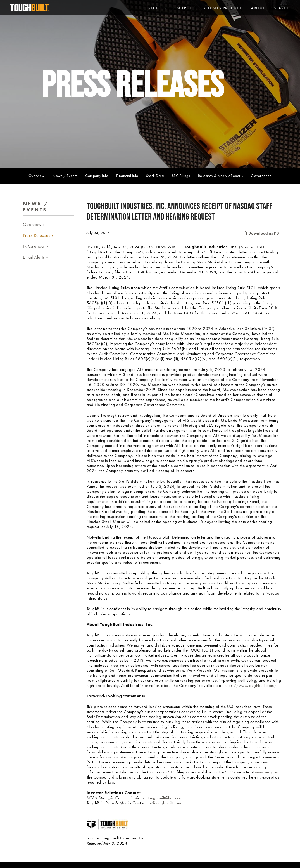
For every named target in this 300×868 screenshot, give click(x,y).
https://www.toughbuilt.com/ (251, 685)
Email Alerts (34, 257)
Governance (261, 176)
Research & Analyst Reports (221, 176)
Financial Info (127, 176)
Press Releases (37, 235)
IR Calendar (34, 246)
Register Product (223, 8)
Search (282, 8)
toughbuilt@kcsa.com (166, 798)
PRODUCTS (157, 8)
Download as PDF (262, 233)
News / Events (65, 176)
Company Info (97, 176)
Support (186, 8)
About (258, 8)
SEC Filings (181, 176)
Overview (37, 176)
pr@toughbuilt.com (165, 803)
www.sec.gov (266, 772)
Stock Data (155, 176)
